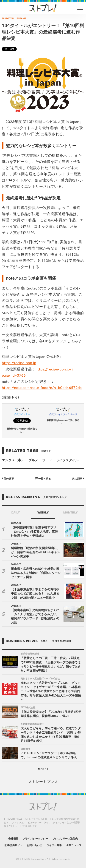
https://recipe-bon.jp (19, 363)
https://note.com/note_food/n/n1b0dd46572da (42, 387)
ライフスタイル (67, 460)
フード (47, 460)
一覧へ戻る (43, 478)
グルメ (33, 460)
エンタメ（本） (13, 460)
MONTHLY (71, 512)
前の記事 (8, 478)
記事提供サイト (13, 845)
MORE (43, 769)
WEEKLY (43, 512)
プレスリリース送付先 (65, 838)
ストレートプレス (43, 781)
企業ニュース (74, 845)
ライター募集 (54, 845)
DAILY (15, 512)
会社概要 (13, 838)
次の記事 (78, 478)
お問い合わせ (34, 845)
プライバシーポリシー (35, 838)
